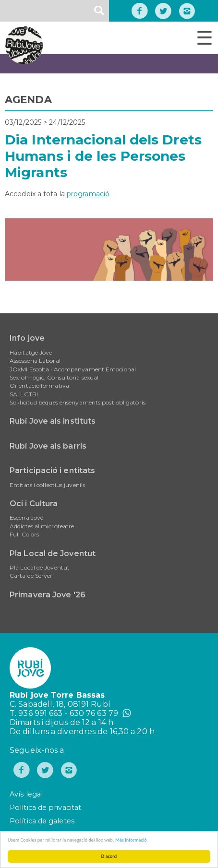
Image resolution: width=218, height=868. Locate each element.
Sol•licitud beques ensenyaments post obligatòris (78, 402)
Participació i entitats (52, 470)
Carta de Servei (31, 576)
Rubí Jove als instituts (53, 421)
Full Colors (24, 534)
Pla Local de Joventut (53, 553)
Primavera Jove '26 (48, 595)
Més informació (131, 840)
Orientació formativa (39, 386)
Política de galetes (42, 821)
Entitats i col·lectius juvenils (47, 485)
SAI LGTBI (24, 394)
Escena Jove (26, 517)
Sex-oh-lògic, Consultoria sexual (54, 377)
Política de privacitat (45, 808)
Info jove (27, 338)
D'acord (109, 856)
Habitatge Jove (31, 352)
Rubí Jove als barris (48, 446)
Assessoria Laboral (35, 361)
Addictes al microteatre (42, 526)
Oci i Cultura (34, 504)
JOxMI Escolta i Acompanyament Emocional (73, 369)
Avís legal (26, 794)
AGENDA (28, 100)
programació (87, 194)
